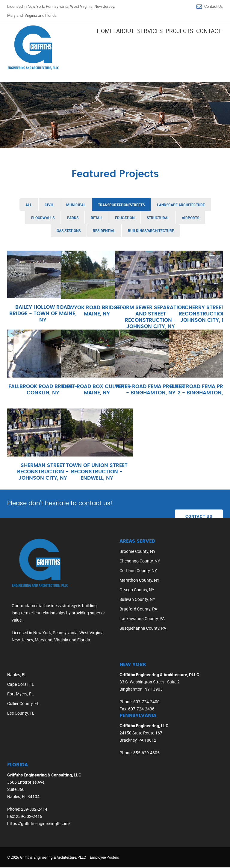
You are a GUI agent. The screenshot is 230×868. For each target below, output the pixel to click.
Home (105, 31)
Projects (179, 31)
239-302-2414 (34, 810)
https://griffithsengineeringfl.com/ (39, 824)
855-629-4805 (146, 753)
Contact (209, 31)
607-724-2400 (146, 702)
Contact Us (214, 6)
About (125, 31)
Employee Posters (104, 858)
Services (150, 31)
